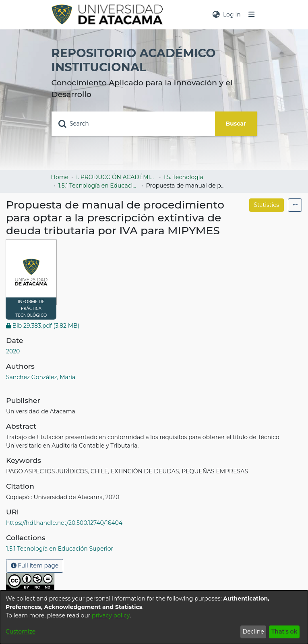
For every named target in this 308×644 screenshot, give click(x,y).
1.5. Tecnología (183, 177)
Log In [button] (232, 14)
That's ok (284, 632)
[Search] (133, 124)
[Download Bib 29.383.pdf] (43, 326)
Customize (21, 632)
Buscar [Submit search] (236, 124)
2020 (13, 351)
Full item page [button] (35, 566)
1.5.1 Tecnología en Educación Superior (99, 186)
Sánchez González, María (41, 377)
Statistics (266, 205)
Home (60, 177)
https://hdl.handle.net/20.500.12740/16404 (64, 523)
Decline (253, 632)
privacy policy (111, 615)
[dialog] (154, 617)
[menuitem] (216, 15)
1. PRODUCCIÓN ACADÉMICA (116, 177)
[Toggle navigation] (251, 15)
